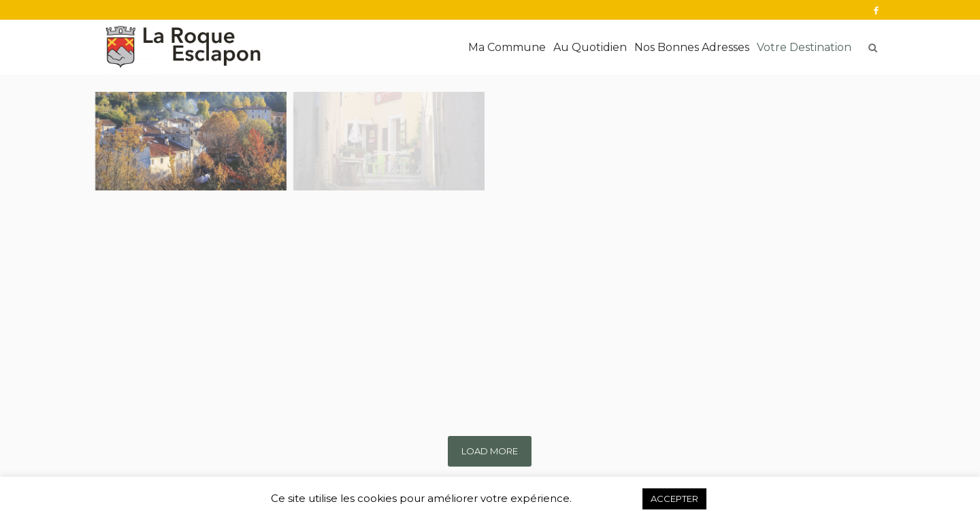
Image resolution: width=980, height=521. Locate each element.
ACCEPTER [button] (674, 499)
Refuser (607, 499)
